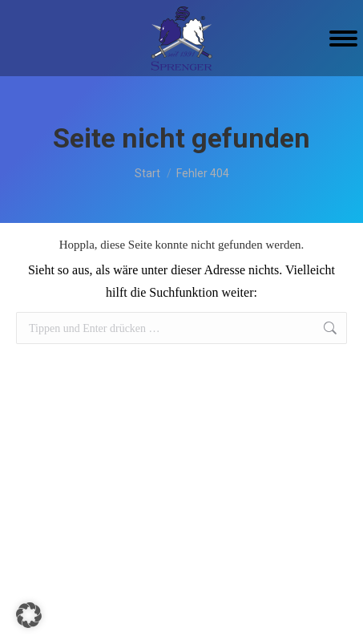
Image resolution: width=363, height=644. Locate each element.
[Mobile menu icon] (343, 38)
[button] (29, 615)
